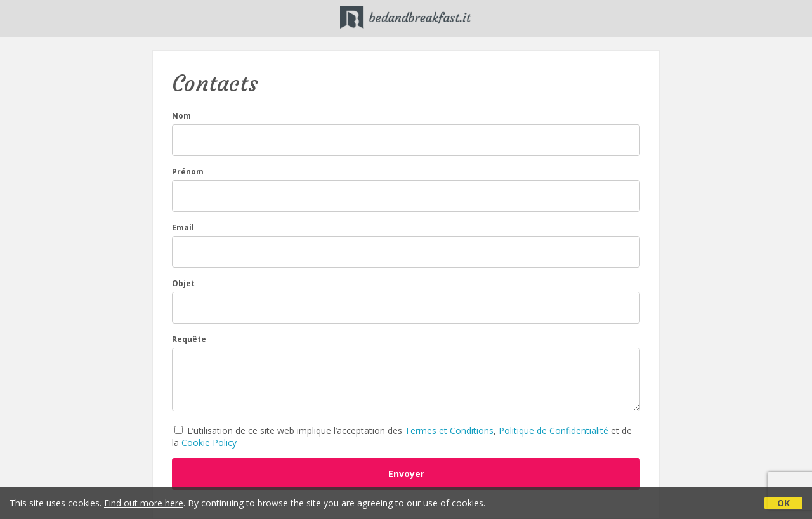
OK (783, 503)
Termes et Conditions (449, 430)
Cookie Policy (209, 443)
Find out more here (144, 503)
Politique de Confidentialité (553, 430)
